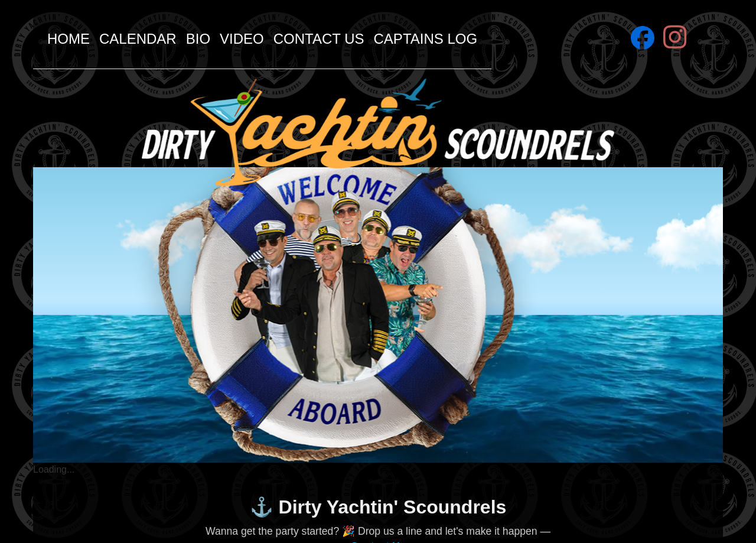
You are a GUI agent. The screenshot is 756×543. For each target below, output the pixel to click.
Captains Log (426, 39)
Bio (198, 39)
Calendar (138, 39)
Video (242, 39)
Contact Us (319, 39)
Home (69, 39)
